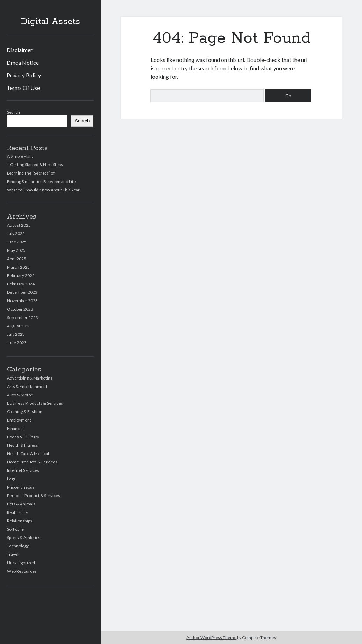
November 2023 (22, 301)
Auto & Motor (20, 395)
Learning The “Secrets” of (31, 173)
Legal (12, 479)
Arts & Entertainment (27, 386)
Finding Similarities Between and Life (41, 181)
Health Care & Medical (28, 454)
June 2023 (17, 343)
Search (13, 112)
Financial (15, 428)
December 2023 (22, 292)
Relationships (20, 521)
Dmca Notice (23, 62)
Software (15, 529)
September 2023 (23, 317)
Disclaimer (20, 50)
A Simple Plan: (20, 156)
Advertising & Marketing (30, 378)
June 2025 (17, 242)
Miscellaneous (21, 487)
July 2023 (16, 334)
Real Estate (17, 512)
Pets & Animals (21, 504)
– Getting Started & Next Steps (35, 165)
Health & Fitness (23, 445)
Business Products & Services (35, 403)
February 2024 (21, 284)
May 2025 (16, 250)
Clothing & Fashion (25, 412)
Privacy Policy (24, 75)
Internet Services (23, 470)
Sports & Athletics (24, 537)
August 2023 (19, 326)
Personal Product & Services (34, 496)
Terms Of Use (23, 88)
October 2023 (20, 309)
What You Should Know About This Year (43, 190)
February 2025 (21, 275)
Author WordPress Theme (211, 638)
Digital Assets (50, 22)
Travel (13, 554)
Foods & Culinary (23, 437)
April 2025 (17, 259)
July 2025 (16, 233)
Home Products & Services (32, 462)
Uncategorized (21, 563)
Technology (18, 546)
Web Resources (22, 571)
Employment (19, 420)
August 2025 (19, 225)
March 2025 (18, 267)
